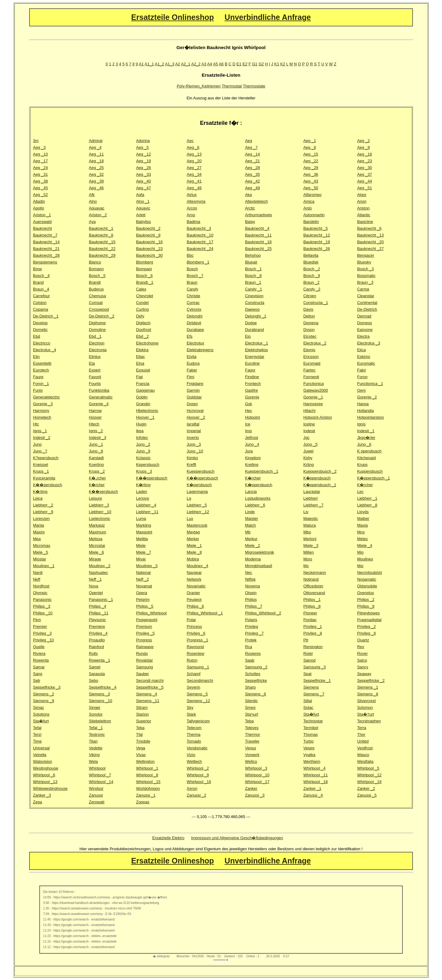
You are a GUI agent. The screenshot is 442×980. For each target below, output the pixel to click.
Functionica (313, 384)
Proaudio (97, 640)
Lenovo (143, 498)
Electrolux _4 (44, 350)
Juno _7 (40, 451)
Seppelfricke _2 (371, 680)
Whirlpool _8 (147, 775)
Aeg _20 (194, 161)
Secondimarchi (200, 680)
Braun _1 (253, 282)
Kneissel (40, 465)
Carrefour (41, 296)
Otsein (251, 593)
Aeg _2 (363, 141)
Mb (248, 532)
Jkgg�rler (366, 438)
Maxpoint (144, 532)
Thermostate (254, 86)
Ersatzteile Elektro (168, 838)
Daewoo (252, 309)
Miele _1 (194, 546)
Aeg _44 (364, 181)
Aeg (248, 141)
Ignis (361, 424)
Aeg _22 (311, 161)
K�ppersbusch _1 (373, 478)
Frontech (253, 384)
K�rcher (253, 478)
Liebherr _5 (197, 505)
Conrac (193, 303)
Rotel (308, 653)
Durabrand (254, 330)
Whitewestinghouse (50, 788)
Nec (248, 573)
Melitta (142, 539)
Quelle (39, 647)
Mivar (141, 559)
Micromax (41, 546)
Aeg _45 (40, 188)
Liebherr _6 (255, 505)
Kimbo (192, 458)
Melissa (96, 539)
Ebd (36, 336)
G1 (255, 64)
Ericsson (311, 357)
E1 (239, 64)
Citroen (310, 296)
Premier (40, 626)
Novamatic (196, 586)
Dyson (309, 330)
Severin (193, 687)
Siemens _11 (148, 701)
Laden (142, 492)
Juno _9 (143, 451)
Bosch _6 (144, 276)
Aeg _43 (311, 181)
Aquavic (143, 208)
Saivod (309, 660)
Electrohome (147, 343)
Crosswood (99, 309)
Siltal (308, 701)
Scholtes (253, 674)
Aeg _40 (143, 181)
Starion (142, 714)
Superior (143, 721)
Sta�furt (311, 714)
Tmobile (143, 741)
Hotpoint (252, 417)
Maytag (193, 532)
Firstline (252, 377)
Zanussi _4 (313, 795)
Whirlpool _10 (257, 775)
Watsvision (42, 761)
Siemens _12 (198, 701)
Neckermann (315, 573)
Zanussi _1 (146, 795)
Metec (362, 539)
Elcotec (310, 336)
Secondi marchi (150, 680)
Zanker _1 (312, 788)
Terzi (37, 734)
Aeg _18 (96, 161)
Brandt (95, 282)
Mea (37, 539)
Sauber (142, 674)
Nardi (38, 573)
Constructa (255, 303)
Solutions (41, 714)
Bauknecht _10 (200, 235)
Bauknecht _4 (257, 228)
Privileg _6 (196, 633)
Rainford (97, 647)
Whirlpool (97, 768)
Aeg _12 (143, 154)
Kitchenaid (366, 458)
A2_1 (186, 64)
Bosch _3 (365, 269)
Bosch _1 (253, 269)
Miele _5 (40, 552)
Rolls (93, 653)
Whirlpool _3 (256, 768)
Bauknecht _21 (46, 249)
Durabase (195, 330)
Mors (308, 559)
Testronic (97, 734)
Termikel (311, 728)
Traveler (252, 741)
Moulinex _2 (100, 566)
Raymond (195, 647)
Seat (307, 674)
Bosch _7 (195, 276)
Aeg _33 (143, 174)
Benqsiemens (45, 262)
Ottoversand (314, 593)
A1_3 (170, 64)
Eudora (193, 363)
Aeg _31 (40, 174)
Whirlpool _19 (369, 782)
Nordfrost (41, 586)
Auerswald (42, 222)
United (363, 741)
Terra (362, 728)
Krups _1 (41, 471)
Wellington (145, 761)
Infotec (142, 438)
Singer (95, 707)
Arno (191, 215)
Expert (95, 370)
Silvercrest (366, 701)
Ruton (192, 660)
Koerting (96, 465)
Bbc (190, 255)
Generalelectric (46, 397)
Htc (36, 424)
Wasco (363, 755)
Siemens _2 (43, 694)
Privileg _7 (254, 633)
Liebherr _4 (146, 505)
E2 (245, 64)
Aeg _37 (364, 174)
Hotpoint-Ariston (318, 417)
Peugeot (194, 600)
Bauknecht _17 (200, 242)
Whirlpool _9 (198, 775)
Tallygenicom (198, 721)
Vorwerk (252, 755)
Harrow (95, 411)
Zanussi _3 (255, 795)
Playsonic (98, 620)
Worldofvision (148, 788)
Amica (309, 201)
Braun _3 (365, 282)
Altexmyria (196, 201)
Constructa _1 (316, 303)
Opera (142, 593)
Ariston (363, 208)
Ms (306, 566)
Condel (142, 303)
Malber (363, 519)
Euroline (252, 363)
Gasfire (251, 390)
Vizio (191, 755)
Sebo (94, 680)
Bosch (192, 269)
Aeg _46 (96, 188)
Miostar (39, 559)
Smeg (250, 707)
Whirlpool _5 (368, 768)
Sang (37, 674)
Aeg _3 (39, 147)
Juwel (308, 451)
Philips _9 (366, 606)
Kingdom (253, 458)
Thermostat (232, 86)
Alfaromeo (312, 195)
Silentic (251, 701)
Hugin (141, 424)
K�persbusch (199, 485)
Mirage (95, 559)
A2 (178, 64)
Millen (308, 552)
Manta (38, 525)
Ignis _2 (96, 431)
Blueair (251, 262)
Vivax (141, 755)
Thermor (252, 734)
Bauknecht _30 (149, 255)
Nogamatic (366, 579)
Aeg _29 (311, 168)
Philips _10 (43, 613)
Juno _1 (96, 444)
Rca (248, 647)
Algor (362, 195)
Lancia (251, 492)
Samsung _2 (256, 667)
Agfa (140, 195)
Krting (308, 465)
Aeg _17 (40, 161)
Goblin (142, 397)
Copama (40, 309)
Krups (362, 465)
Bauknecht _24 (200, 249)
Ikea (140, 431)
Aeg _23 (364, 161)
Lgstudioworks (258, 498)
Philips (251, 600)
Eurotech (41, 370)
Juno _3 (194, 444)
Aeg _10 (40, 154)
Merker (193, 539)
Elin (36, 357)
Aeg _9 (363, 147)
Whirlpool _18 (316, 782)
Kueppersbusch (200, 471)
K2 (283, 64)
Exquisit (143, 370)
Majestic (311, 519)
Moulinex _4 (197, 566)
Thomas (310, 734)
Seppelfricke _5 (150, 687)
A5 (215, 64)
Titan (93, 741)
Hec (248, 411)
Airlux (192, 195)
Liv (306, 512)
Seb (36, 680)
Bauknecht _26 (317, 249)
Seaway (364, 674)
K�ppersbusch (317, 478)
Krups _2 (97, 471)
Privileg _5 (145, 633)
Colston (40, 303)
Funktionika (99, 390)
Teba (249, 721)
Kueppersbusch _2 (320, 471)
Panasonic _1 (101, 600)
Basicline (365, 222)
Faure (38, 377)
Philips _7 (254, 606)
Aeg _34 (194, 174)
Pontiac (310, 620)
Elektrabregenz (200, 350)
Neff (37, 579)
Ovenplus (365, 593)
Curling (142, 309)
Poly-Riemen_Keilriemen (199, 86)
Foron (362, 377)
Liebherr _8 (367, 505)
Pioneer (310, 613)
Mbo (307, 532)
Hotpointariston (370, 417)
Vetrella (39, 755)
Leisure (96, 498)
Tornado (194, 741)
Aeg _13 (194, 154)
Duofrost (143, 330)
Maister (252, 519)
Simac (38, 707)
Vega (141, 748)
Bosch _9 (312, 276)
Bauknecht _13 (370, 235)
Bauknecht (42, 228)
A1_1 (149, 64)
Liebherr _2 (43, 505)
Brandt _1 (145, 282)
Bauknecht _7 (45, 235)
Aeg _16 (364, 154)
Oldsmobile (367, 586)
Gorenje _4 (99, 404)
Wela (93, 761)
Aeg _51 (364, 188)
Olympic (40, 593)
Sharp (250, 687)
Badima (193, 222)
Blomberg (145, 262)
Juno (37, 444)
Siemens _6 (256, 694)
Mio (360, 552)
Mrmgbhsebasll (258, 566)
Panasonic (42, 600)
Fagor (250, 370)
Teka (140, 728)
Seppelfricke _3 (47, 687)
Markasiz (97, 525)
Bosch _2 (312, 269)
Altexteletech (256, 201)
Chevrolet (145, 296)
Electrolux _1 (256, 343)
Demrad (364, 316)
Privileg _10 (43, 640)
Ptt (306, 640)
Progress (144, 640)
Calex (141, 289)
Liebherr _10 (100, 512)
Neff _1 (95, 579)
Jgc (306, 438)
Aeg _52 (40, 195)
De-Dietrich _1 (46, 316)
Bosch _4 (41, 276)
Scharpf (194, 674)
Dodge (251, 323)
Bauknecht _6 (369, 228)
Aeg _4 (95, 147)
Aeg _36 (311, 174)
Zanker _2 (366, 788)
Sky (190, 707)
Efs (190, 336)
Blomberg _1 (198, 262)
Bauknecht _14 (46, 242)
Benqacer (366, 255)
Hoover (95, 417)
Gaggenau (145, 390)
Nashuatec (99, 573)
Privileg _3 (42, 633)
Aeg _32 (96, 174)
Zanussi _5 (367, 795)
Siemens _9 (43, 701)
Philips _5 (145, 606)
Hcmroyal (195, 411)
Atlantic (364, 215)
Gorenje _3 (43, 404)
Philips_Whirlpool (151, 613)
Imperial (194, 431)
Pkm (37, 620)
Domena (311, 323)
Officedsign (313, 586)
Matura (309, 525)
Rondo (142, 653)
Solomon (365, 707)
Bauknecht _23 (149, 249)
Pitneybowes (368, 613)
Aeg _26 (143, 168)
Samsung (144, 667)
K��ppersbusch (152, 478)
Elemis (309, 350)
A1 (141, 64)
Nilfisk (250, 579)
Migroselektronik (260, 552)
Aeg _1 (310, 141)
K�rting (143, 485)
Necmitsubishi (369, 573)
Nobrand (311, 579)
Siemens (311, 687)
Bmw (37, 269)
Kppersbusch (148, 465)
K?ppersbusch (46, 458)
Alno (93, 201)
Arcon (192, 208)
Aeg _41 (194, 181)
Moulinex (365, 559)
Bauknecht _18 (258, 242)
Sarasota (97, 674)
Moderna (253, 559)
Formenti (311, 377)
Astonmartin (314, 215)
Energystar (255, 357)
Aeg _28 (252, 168)
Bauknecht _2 (148, 228)
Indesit (309, 431)
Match (250, 525)
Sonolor (96, 714)
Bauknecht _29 (102, 255)
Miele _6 (97, 552)
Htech (94, 424)
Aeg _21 (252, 161)
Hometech (42, 417)
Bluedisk (311, 262)
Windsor (96, 788)
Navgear (194, 573)
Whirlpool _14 (101, 782)
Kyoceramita (44, 478)
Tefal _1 (96, 728)
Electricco (41, 343)
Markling (143, 525)
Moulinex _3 (147, 566)
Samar (39, 667)
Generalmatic (101, 397)
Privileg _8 (313, 633)
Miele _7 (143, 552)
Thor (361, 734)
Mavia (362, 525)
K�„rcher (98, 478)
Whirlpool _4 (314, 768)
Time (37, 741)
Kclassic (143, 458)
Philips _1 (312, 600)
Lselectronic (100, 519)
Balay (250, 222)
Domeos (364, 323)
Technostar (313, 721)
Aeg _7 (251, 147)
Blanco (95, 262)
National (143, 573)
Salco (362, 660)
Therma (194, 734)
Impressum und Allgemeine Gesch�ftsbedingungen (237, 838)
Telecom (194, 728)
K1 (277, 64)
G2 (261, 64)
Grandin (143, 404)
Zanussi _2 (196, 795)
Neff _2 (142, 579)
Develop (40, 323)
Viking (94, 755)
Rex (361, 647)
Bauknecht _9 (148, 235)
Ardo (307, 208)
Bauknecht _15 (102, 242)
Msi (360, 566)
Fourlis (95, 384)
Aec (190, 141)
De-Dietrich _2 (102, 316)
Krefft (191, 465)
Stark (191, 714)
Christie (193, 296)
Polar (191, 620)
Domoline (97, 330)
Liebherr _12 (198, 512)
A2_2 (196, 64)
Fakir (361, 370)
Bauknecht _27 (370, 249)
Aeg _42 (252, 181)
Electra (363, 336)
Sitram (142, 707)
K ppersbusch (369, 451)
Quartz (363, 640)
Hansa (363, 404)
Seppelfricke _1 (317, 680)
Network (194, 579)
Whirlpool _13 (45, 782)
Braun (192, 282)
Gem (361, 390)
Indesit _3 (98, 438)
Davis (308, 309)
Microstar (97, 546)
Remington (313, 647)
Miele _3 (311, 546)
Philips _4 (98, 606)
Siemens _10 (101, 701)
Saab (250, 660)
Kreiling (252, 465)
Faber (192, 370)
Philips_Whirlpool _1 (205, 613)
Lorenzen (41, 519)
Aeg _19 (143, 161)
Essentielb (42, 363)
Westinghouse (45, 768)
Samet (95, 667)
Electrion (97, 343)
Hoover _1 (145, 417)
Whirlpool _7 (100, 775)
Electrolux (195, 343)
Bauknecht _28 (46, 255)
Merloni (310, 539)
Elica (361, 350)
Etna (140, 363)
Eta (92, 363)
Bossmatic (366, 276)
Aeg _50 (311, 188)
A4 (210, 64)
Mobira (193, 559)
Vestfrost (365, 748)
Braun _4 (41, 289)
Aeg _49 (252, 188)
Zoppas (143, 802)
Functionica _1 (370, 384)
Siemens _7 (314, 694)
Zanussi (96, 795)
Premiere (97, 626)
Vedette (96, 748)
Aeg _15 (311, 154)
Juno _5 (310, 444)
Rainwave (145, 647)
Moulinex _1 (44, 566)
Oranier (193, 593)
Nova (94, 586)
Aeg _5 (142, 147)
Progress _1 (197, 640)
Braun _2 (311, 282)
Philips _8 (312, 606)
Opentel (96, 593)
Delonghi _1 (256, 316)
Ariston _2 (98, 215)
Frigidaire (195, 384)
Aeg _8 (310, 147)
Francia (143, 384)
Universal (41, 748)
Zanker (251, 788)
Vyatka (309, 755)
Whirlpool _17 (257, 782)
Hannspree (313, 404)
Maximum (98, 532)
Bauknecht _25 (258, 249)
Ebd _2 (142, 336)
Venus (250, 748)
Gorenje (252, 397)
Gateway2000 (316, 390)
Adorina (143, 141)
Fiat (139, 377)
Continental (367, 303)
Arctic (250, 208)
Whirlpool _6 (44, 775)
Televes (252, 728)
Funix (38, 390)
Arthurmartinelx (258, 215)
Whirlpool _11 (316, 775)
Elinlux (95, 357)
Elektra (142, 350)
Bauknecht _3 (199, 228)
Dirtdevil (194, 323)
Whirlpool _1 (147, 768)
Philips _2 (366, 600)
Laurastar (312, 492)
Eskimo (364, 357)
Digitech (143, 323)
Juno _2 (143, 444)
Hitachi (309, 411)
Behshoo (253, 255)
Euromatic (366, 363)
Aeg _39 (96, 181)
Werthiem (312, 761)
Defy (140, 316)
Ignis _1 (40, 431)
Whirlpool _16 (199, 782)
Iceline (309, 424)
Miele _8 (194, 552)
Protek (251, 640)
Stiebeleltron (100, 721)
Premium (144, 626)
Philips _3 (41, 606)
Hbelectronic (147, 411)
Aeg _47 (143, 188)
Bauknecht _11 (258, 235)
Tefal (37, 728)
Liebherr (311, 498)
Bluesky (364, 262)
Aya (92, 222)
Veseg (309, 748)
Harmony (41, 411)
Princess (194, 626)
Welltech (194, 761)
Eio (248, 336)
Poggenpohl (147, 620)
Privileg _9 (366, 633)
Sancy (363, 667)
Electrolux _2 (315, 343)
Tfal (139, 734)
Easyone (365, 330)
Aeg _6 (193, 147)
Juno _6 (364, 444)
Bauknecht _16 (149, 242)
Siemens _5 (197, 694)
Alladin (39, 201)
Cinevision (254, 296)
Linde (250, 512)
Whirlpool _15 (148, 782)
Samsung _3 (314, 667)
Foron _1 (41, 384)
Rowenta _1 (100, 660)
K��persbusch (47, 485)
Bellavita (311, 255)
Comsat (96, 303)
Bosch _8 (253, 276)
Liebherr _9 (43, 512)
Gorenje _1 (313, 397)
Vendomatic (197, 748)
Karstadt (96, 458)
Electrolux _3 (368, 343)
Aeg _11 (96, 154)
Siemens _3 (100, 694)
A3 (204, 64)
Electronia (98, 350)
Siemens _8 (368, 694)
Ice (248, 424)
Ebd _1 (95, 336)
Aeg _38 (40, 181)
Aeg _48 (194, 188)
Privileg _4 (98, 633)
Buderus (96, 289)
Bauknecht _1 (101, 228)
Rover (362, 653)
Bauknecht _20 (370, 242)
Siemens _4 (147, 694)
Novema (252, 586)
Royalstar (144, 660)
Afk (92, 195)
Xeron (192, 788)
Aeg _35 (252, 174)
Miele (141, 546)
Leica (38, 498)
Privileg (252, 626)
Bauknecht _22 (102, 249)
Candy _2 (312, 289)
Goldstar (194, 397)
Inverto (193, 438)
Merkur (251, 539)
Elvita (192, 357)
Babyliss (143, 222)
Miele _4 (364, 546)
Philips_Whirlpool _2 (263, 613)
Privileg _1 (313, 626)
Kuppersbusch (370, 471)
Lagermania (197, 492)
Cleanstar (366, 296)
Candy (192, 289)
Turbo (308, 741)
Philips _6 (195, 606)
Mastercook (197, 525)
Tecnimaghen (369, 721)
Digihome (97, 323)
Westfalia (365, 761)
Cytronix (194, 309)
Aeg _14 (252, 154)
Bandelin (311, 222)
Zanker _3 (42, 795)
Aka (248, 195)
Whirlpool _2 (198, 768)
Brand (38, 282)
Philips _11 (99, 613)
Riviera (39, 653)
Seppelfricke (256, 680)
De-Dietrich (367, 309)
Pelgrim (143, 600)
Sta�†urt (365, 714)
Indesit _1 (366, 431)
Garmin (193, 390)
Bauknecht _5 (316, 228)
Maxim (39, 532)
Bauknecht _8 (101, 235)
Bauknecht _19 (317, 242)
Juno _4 (252, 444)
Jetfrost (252, 438)
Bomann (96, 269)
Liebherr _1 (367, 498)
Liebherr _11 (147, 512)
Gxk (248, 404)
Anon (362, 201)
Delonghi (194, 316)
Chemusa (98, 296)
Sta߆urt (252, 714)
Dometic (40, 330)
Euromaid (312, 363)
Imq (248, 431)
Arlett (141, 215)
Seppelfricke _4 (103, 687)
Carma (363, 289)
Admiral (96, 141)
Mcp (361, 532)
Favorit (95, 377)
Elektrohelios (256, 350)
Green (192, 404)
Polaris (251, 620)
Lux (190, 519)
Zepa (37, 802)
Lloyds (363, 512)
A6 (221, 64)
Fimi (190, 377)
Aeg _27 (194, 168)
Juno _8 (96, 451)
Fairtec (309, 370)
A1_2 (159, 64)
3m (36, 141)
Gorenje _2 (367, 397)
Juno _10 (195, 451)
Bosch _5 (97, 276)
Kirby (308, 458)
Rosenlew (195, 653)
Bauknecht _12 (317, 235)
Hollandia (365, 411)
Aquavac (97, 208)
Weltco (251, 761)
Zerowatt (97, 802)
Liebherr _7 (313, 505)
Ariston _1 (42, 215)
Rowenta (41, 660)
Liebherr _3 (99, 505)
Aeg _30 (364, 168)
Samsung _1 (198, 667)
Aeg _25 (96, 168)
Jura (249, 451)
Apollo (38, 208)
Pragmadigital (369, 620)
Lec (360, 492)
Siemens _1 (368, 687)
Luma (141, 519)
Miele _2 (252, 546)
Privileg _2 (366, 626)
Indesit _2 (41, 438)
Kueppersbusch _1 (262, 471)
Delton (309, 316)
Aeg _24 (40, 168)
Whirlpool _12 (369, 775)
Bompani (144, 269)
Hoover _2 (196, 417)
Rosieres (253, 653)
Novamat (144, 586)
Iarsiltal (193, 424)
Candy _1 (254, 289)
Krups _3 (144, 471)
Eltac (140, 357)
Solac (308, 707)
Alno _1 (143, 201)
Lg (189, 498)
